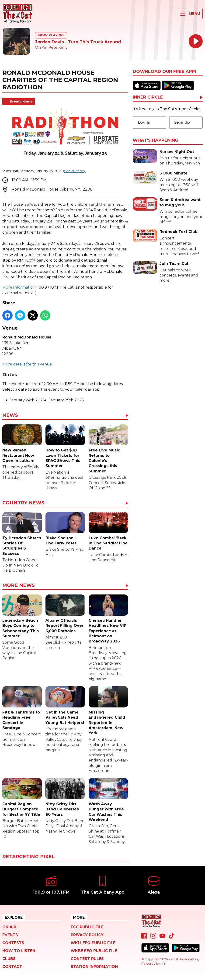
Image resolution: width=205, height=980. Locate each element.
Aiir (163, 963)
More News (19, 585)
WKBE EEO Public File (94, 951)
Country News (23, 503)
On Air (9, 927)
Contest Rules (87, 959)
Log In (144, 122)
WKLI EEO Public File (93, 943)
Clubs (9, 959)
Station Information (94, 967)
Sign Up (182, 122)
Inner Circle (148, 97)
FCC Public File (87, 927)
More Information (19, 287)
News (10, 415)
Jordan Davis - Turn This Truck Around (78, 42)
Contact (12, 967)
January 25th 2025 (66, 400)
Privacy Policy (87, 935)
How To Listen (19, 951)
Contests (13, 943)
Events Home (21, 101)
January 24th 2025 (27, 400)
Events (10, 935)
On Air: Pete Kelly (51, 47)
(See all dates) (74, 171)
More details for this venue (27, 364)
